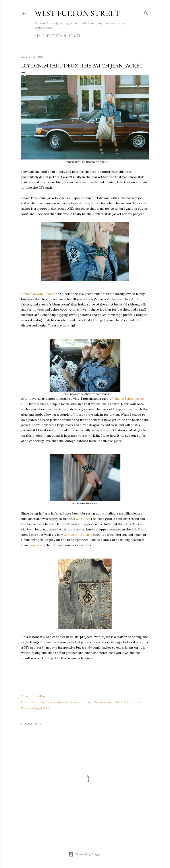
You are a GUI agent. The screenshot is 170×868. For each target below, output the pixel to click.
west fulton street (77, 13)
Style (40, 36)
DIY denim (37, 702)
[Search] (146, 12)
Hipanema (37, 545)
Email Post (39, 696)
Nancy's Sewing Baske (37, 294)
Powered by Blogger (85, 854)
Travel (75, 36)
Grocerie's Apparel (78, 535)
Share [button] (25, 696)
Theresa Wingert (32, 708)
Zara (47, 708)
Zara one (82, 519)
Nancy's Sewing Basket (99, 702)
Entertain (56, 36)
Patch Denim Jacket (128, 702)
